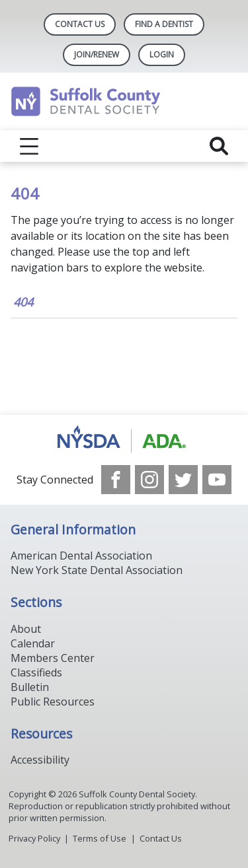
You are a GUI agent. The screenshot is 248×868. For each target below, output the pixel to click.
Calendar (33, 643)
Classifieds (36, 672)
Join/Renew (97, 54)
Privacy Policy (34, 838)
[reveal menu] (29, 146)
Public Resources (53, 702)
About (26, 629)
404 (23, 302)
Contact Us (80, 24)
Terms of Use (100, 838)
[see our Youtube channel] (217, 480)
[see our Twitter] (183, 480)
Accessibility (40, 760)
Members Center (53, 658)
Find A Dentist (164, 24)
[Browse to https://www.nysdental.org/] (124, 440)
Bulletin (30, 687)
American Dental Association (81, 556)
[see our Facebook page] (116, 480)
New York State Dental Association (97, 570)
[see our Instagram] (149, 480)
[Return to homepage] (124, 101)
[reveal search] (219, 146)
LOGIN (162, 54)
